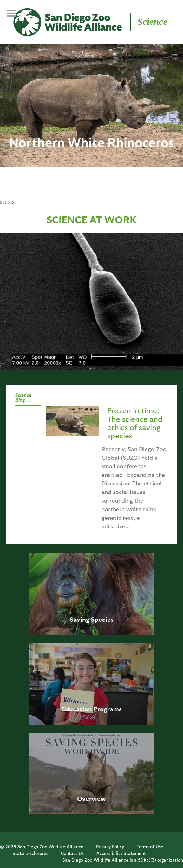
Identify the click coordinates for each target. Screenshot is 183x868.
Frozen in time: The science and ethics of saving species (135, 423)
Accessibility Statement (121, 853)
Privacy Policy (110, 847)
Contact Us (72, 853)
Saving (80, 619)
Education (77, 709)
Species (102, 619)
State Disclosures (30, 853)
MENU (16, 17)
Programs (108, 709)
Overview (91, 798)
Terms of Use (150, 847)
